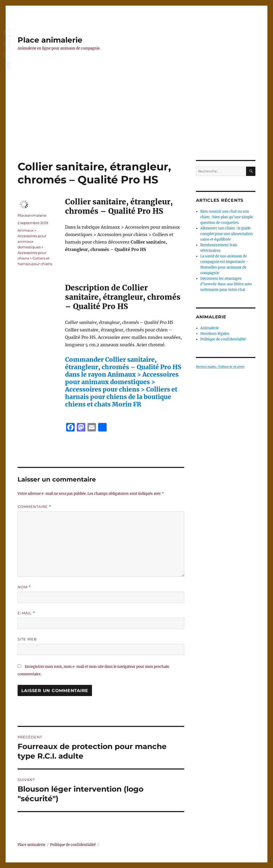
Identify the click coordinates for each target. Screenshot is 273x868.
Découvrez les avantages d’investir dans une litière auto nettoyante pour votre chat (226, 284)
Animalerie (210, 328)
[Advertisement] (138, 121)
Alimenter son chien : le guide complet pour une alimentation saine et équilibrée (226, 234)
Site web (27, 639)
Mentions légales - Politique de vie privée (220, 367)
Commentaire (34, 507)
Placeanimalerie (32, 215)
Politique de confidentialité (223, 339)
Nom (24, 587)
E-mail (26, 613)
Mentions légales (215, 334)
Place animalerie (50, 40)
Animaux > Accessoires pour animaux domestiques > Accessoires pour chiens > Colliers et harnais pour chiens (35, 247)
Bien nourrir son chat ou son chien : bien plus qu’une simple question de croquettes (227, 217)
